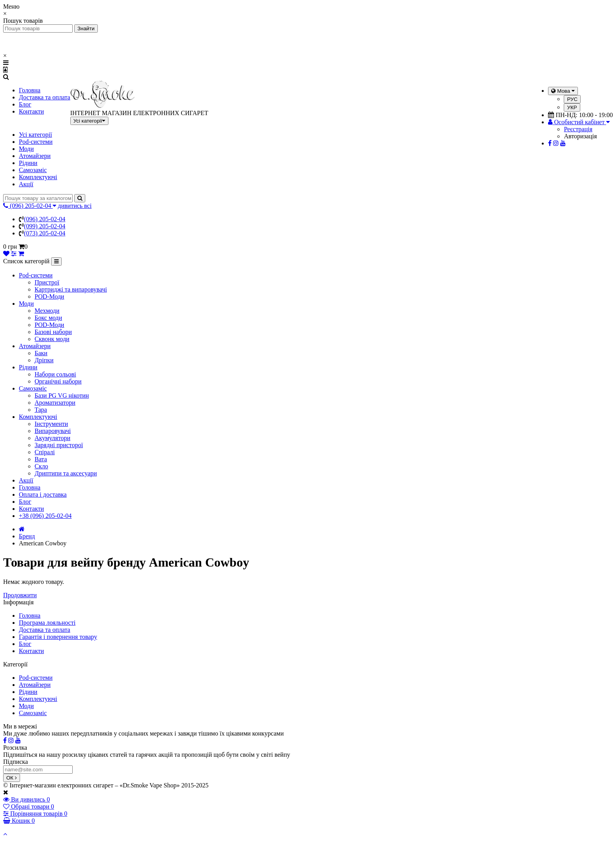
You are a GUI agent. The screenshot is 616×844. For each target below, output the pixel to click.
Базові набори (53, 332)
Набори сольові (55, 374)
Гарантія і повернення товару (58, 637)
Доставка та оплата (45, 97)
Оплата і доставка (43, 494)
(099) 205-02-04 (45, 226)
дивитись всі (75, 206)
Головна (30, 90)
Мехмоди (47, 311)
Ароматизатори (55, 403)
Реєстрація (578, 129)
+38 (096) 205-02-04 (45, 516)
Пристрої (47, 282)
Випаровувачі (53, 431)
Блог (25, 104)
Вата (41, 459)
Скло (41, 466)
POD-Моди (49, 296)
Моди (26, 149)
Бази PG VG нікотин (62, 395)
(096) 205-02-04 (45, 219)
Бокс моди (48, 318)
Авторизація (580, 136)
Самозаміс (33, 170)
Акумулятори (52, 438)
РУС (572, 99)
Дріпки (44, 360)
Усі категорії (35, 135)
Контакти (31, 111)
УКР (572, 107)
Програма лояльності (47, 623)
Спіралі (45, 452)
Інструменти (51, 424)
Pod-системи (36, 142)
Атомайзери (35, 156)
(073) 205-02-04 (45, 233)
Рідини (28, 163)
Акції (26, 184)
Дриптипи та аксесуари (66, 473)
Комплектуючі (38, 177)
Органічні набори (58, 381)
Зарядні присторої (59, 445)
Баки (41, 353)
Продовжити (20, 595)
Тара (41, 410)
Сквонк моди (52, 339)
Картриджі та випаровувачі (71, 289)
